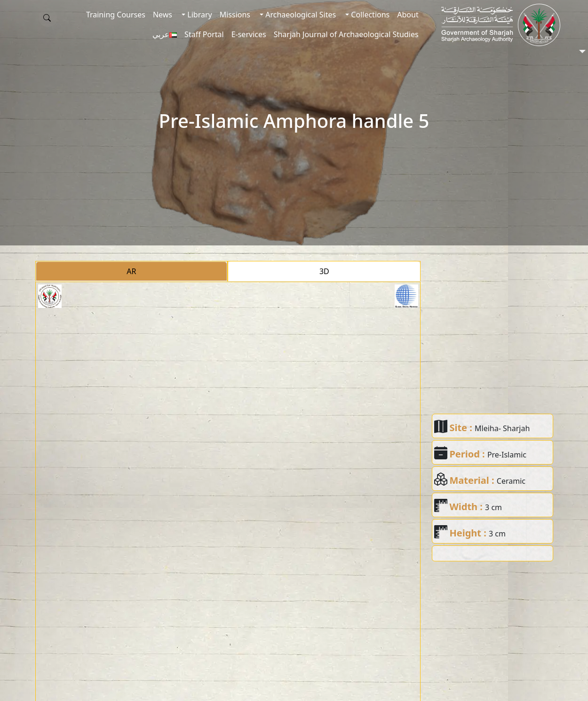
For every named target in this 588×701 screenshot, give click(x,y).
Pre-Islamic (507, 455)
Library (199, 15)
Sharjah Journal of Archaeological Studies (346, 34)
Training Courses (116, 15)
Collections (369, 15)
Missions (235, 15)
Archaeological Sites (300, 15)
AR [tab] (131, 271)
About (408, 15)
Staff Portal (204, 34)
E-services (249, 34)
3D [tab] (324, 271)
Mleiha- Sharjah (502, 428)
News (163, 15)
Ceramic (511, 481)
